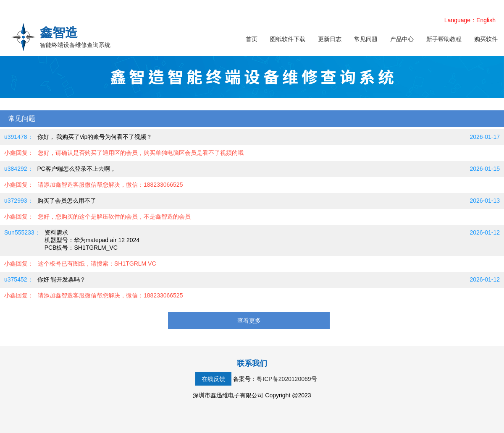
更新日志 (330, 39)
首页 (252, 39)
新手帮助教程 (444, 39)
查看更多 (249, 321)
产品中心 (402, 39)
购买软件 (486, 39)
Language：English (470, 20)
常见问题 (366, 39)
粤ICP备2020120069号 (287, 379)
